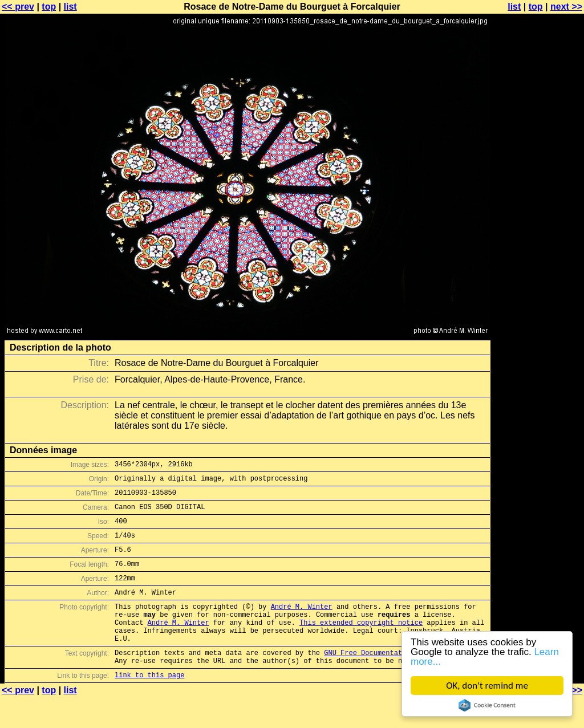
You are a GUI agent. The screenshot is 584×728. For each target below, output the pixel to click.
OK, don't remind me (487, 686)
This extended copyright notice (361, 644)
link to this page (149, 705)
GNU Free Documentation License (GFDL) (400, 680)
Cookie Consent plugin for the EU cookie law (487, 705)
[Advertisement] (538, 282)
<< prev (18, 7)
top (49, 7)
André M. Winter (302, 625)
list (70, 7)
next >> (566, 7)
